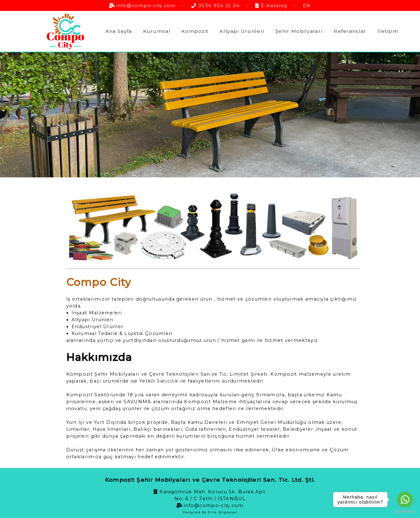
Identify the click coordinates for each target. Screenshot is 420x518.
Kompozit (195, 31)
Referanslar (350, 31)
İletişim (388, 31)
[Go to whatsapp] (405, 500)
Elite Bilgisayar (223, 512)
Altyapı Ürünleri (242, 31)
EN (307, 6)
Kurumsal (157, 31)
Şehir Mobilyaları (299, 31)
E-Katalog (274, 6)
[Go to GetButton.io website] (405, 512)
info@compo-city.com (146, 6)
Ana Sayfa (119, 31)
